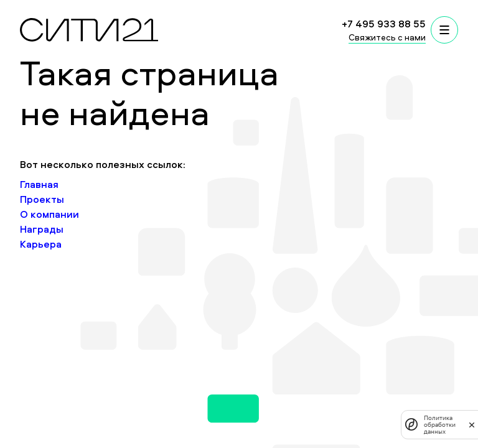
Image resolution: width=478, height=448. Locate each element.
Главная (39, 184)
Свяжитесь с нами (387, 37)
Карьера (41, 244)
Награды (42, 229)
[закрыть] (472, 424)
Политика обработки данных (440, 425)
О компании (49, 214)
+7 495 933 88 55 (384, 24)
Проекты (42, 199)
